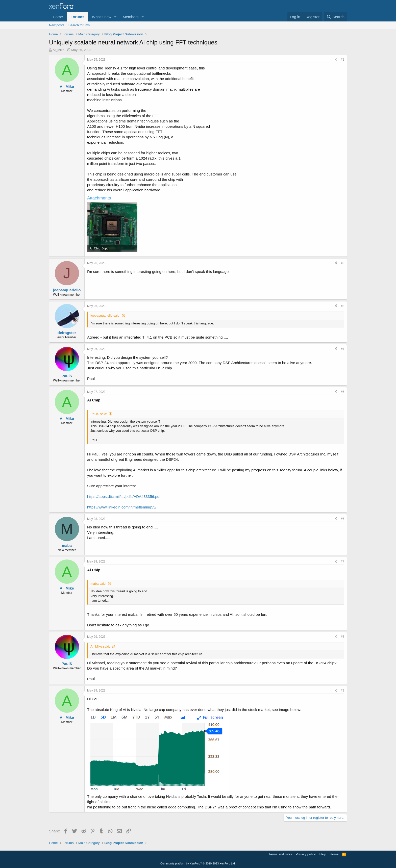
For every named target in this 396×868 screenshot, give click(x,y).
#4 (343, 349)
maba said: (98, 584)
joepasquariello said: (105, 315)
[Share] (336, 60)
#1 (343, 60)
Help (323, 854)
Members (131, 17)
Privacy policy (306, 854)
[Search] (336, 17)
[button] (115, 17)
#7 (343, 561)
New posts (57, 25)
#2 (343, 263)
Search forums (79, 25)
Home (58, 17)
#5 (343, 392)
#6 (343, 519)
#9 (343, 691)
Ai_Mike (59, 50)
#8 (343, 637)
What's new (102, 17)
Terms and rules (280, 854)
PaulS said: (99, 414)
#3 (343, 306)
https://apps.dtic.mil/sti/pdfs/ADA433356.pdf (124, 496)
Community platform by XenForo (198, 863)
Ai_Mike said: (100, 646)
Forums (77, 17)
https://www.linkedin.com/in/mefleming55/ (122, 507)
